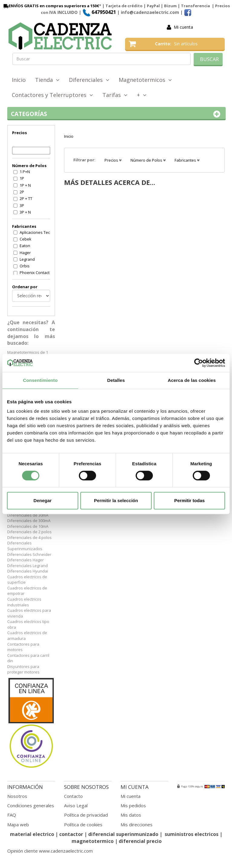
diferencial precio (140, 841)
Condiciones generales (31, 805)
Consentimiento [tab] (40, 380)
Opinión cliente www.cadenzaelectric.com (50, 851)
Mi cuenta (183, 27)
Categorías (116, 114)
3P (22, 205)
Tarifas (115, 95)
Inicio (19, 80)
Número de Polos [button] (148, 160)
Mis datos (131, 815)
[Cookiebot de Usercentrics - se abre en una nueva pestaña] (199, 363)
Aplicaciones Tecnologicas (39, 232)
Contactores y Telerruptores (52, 95)
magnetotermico (93, 841)
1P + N (25, 185)
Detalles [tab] (116, 380)
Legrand (27, 259)
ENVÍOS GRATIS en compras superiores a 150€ (51, 6)
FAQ (12, 815)
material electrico (32, 834)
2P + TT (26, 198)
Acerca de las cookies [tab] (192, 380)
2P (22, 192)
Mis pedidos (133, 805)
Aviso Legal (76, 805)
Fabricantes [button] (187, 160)
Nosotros (17, 796)
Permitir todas (190, 500)
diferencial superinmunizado (123, 834)
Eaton (25, 246)
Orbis (25, 266)
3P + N (25, 212)
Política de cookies (83, 824)
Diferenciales (89, 80)
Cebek (26, 239)
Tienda (47, 80)
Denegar (43, 500)
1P (22, 178)
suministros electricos (192, 834)
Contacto (73, 796)
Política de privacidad (86, 815)
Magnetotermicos (145, 80)
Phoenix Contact (35, 273)
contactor (71, 834)
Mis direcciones (137, 824)
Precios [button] (113, 160)
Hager (25, 253)
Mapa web (18, 824)
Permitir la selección (116, 500)
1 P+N (25, 172)
